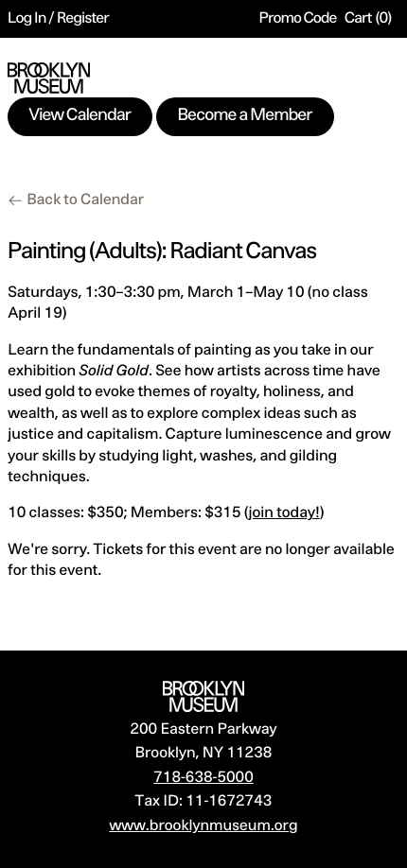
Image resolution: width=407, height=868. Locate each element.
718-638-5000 (203, 778)
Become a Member (245, 116)
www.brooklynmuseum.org (203, 826)
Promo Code (298, 19)
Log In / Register (58, 19)
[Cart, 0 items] (368, 19)
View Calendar (80, 116)
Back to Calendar (85, 200)
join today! (284, 513)
